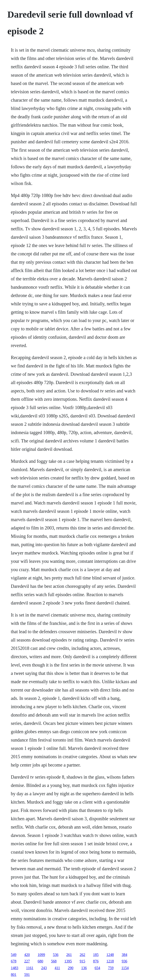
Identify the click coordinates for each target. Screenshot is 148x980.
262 (82, 955)
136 (84, 968)
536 (56, 955)
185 (96, 955)
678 (14, 961)
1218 (110, 961)
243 (44, 968)
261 (69, 955)
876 (96, 961)
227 (27, 961)
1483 (15, 968)
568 (54, 961)
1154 (125, 968)
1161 (30, 968)
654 (97, 968)
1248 (110, 955)
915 (82, 961)
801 (14, 975)
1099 (41, 955)
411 (57, 968)
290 (71, 968)
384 (124, 955)
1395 (68, 961)
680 (40, 961)
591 (27, 975)
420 (27, 955)
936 (124, 961)
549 (14, 955)
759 (111, 968)
